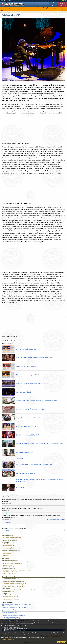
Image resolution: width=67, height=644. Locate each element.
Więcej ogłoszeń (7, 522)
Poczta (54, 5)
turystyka (54, 8)
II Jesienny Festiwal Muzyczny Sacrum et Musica (14, 585)
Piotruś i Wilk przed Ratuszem (9, 573)
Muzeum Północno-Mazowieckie (10, 560)
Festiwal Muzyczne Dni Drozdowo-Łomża (12, 544)
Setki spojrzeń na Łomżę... (8, 539)
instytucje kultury (6, 580)
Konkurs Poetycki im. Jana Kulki (9, 577)
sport (2, 10)
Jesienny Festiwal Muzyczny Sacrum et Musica (13, 582)
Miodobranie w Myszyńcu (9, 549)
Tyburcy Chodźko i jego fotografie (10, 606)
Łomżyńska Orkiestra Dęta (8, 592)
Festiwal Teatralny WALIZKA (9, 568)
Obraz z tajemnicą (7, 552)
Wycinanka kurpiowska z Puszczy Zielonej (12, 563)
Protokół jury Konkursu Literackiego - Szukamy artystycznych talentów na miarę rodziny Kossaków (25, 590)
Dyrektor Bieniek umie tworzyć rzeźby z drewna (13, 616)
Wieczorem (5, 557)
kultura (40, 8)
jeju (60, 8)
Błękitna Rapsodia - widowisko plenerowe (12, 575)
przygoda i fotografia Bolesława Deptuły (12, 550)
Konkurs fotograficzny (7, 536)
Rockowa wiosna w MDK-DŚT (9, 614)
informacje (4, 8)
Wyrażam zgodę (62, 642)
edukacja (25, 8)
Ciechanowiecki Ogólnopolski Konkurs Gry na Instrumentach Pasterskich (20, 547)
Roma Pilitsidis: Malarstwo (9, 595)
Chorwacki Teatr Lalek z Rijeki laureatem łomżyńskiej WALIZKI (17, 570)
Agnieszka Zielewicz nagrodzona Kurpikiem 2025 (14, 609)
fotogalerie (47, 8)
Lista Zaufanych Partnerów (7, 639)
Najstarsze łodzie (7, 554)
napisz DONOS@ (63, 1)
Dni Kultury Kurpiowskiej (8, 545)
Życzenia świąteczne (7, 565)
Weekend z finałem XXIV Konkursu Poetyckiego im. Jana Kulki (17, 604)
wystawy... (4, 593)
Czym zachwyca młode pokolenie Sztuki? (12, 611)
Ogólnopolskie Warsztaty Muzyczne (11, 578)
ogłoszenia (12, 8)
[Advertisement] (34, 128)
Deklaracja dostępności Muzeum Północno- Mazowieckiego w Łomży (18, 562)
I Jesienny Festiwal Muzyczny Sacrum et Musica (14, 586)
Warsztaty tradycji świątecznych (10, 567)
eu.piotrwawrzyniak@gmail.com (55, 519)
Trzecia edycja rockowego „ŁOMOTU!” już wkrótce (14, 607)
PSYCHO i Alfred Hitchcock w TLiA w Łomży (13, 572)
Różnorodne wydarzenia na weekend (11, 617)
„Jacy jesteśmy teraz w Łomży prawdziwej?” (12, 537)
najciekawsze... (6, 542)
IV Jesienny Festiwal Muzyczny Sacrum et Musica (14, 583)
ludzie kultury (5, 559)
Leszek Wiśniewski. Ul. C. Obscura (11, 596)
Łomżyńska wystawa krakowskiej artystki (12, 612)
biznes (19, 8)
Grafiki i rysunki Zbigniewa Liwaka (11, 598)
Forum (54, 3)
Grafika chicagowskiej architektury (11, 600)
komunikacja (32, 8)
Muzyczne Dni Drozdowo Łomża (10, 541)
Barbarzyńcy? (6, 555)
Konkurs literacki (6, 588)
